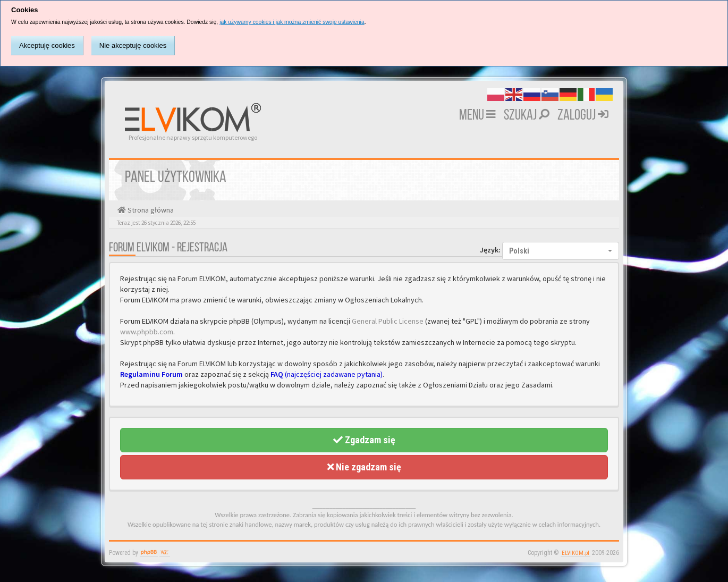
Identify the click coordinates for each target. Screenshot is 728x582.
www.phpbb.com (147, 332)
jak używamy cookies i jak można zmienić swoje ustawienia (292, 22)
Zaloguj (583, 116)
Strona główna (150, 210)
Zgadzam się (364, 440)
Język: (490, 250)
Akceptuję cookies (47, 45)
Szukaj (527, 116)
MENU (477, 116)
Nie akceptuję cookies (133, 45)
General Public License (388, 321)
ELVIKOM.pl (575, 553)
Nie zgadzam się (364, 467)
